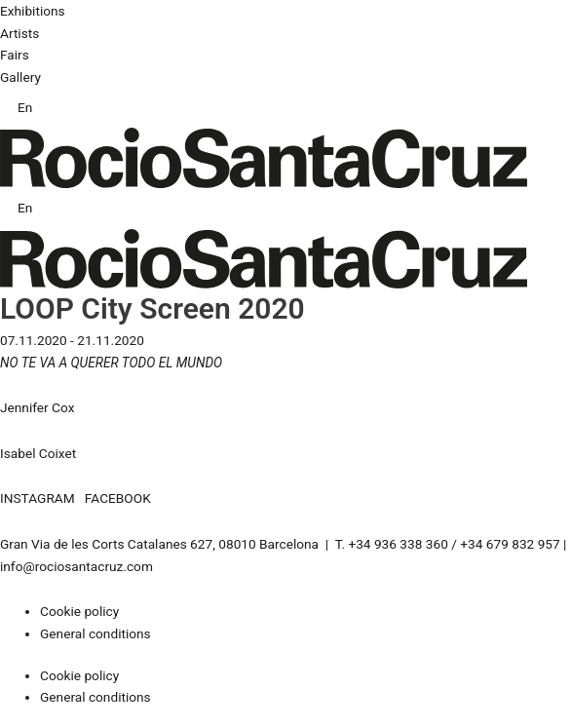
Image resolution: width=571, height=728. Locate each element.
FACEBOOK (118, 498)
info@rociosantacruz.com (76, 566)
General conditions (95, 633)
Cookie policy (79, 611)
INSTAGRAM (38, 498)
